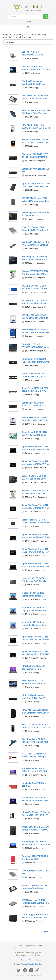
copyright (20, 975)
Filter (28, 27)
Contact (39, 960)
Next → (48, 932)
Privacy (31, 960)
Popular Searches (35, 964)
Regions (24, 964)
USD (29, 22)
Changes (24, 960)
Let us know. (39, 946)
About (17, 960)
